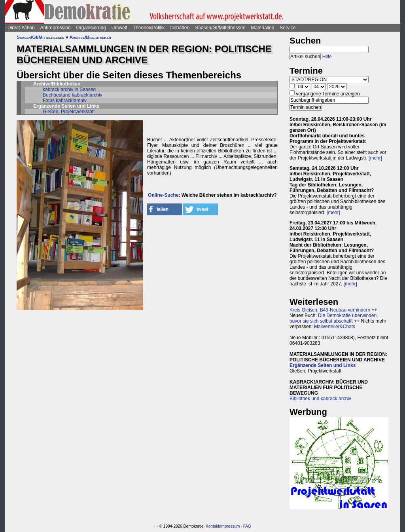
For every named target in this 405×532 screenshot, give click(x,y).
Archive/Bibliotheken (90, 37)
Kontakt (212, 526)
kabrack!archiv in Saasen (69, 89)
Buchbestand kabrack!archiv (73, 95)
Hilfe (327, 57)
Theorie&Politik (149, 28)
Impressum (230, 526)
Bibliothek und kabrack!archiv (320, 399)
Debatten (180, 28)
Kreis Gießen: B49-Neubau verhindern (330, 310)
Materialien (263, 28)
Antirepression (56, 28)
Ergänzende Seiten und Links (323, 365)
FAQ (247, 526)
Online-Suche (163, 195)
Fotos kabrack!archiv (65, 101)
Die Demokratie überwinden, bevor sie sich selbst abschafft (334, 318)
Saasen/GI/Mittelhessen (220, 28)
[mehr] (375, 158)
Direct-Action (21, 28)
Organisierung (91, 28)
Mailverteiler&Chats (335, 327)
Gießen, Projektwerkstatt (69, 112)
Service (288, 28)
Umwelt (119, 28)
